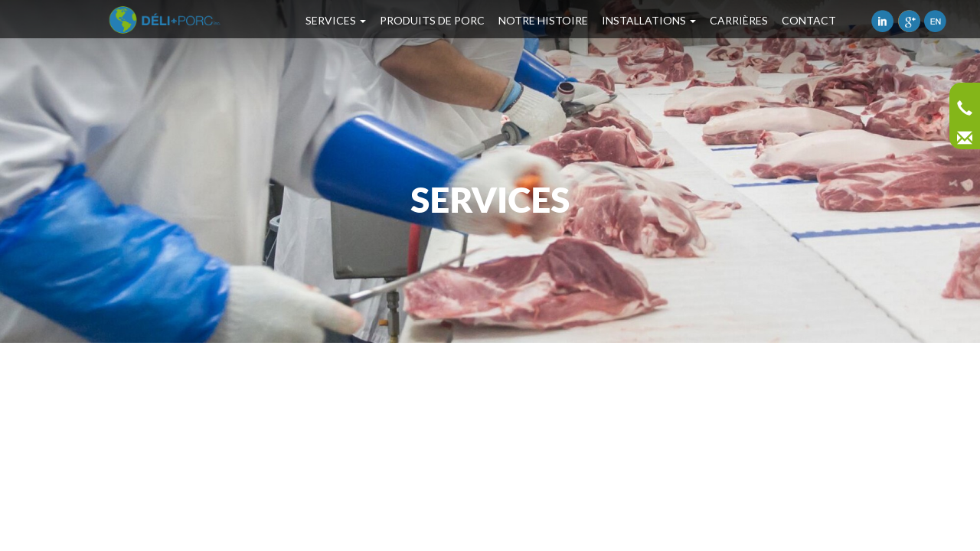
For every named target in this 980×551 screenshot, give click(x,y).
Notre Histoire (543, 20)
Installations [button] (649, 20)
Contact (809, 20)
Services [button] (336, 20)
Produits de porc (432, 20)
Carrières (739, 20)
